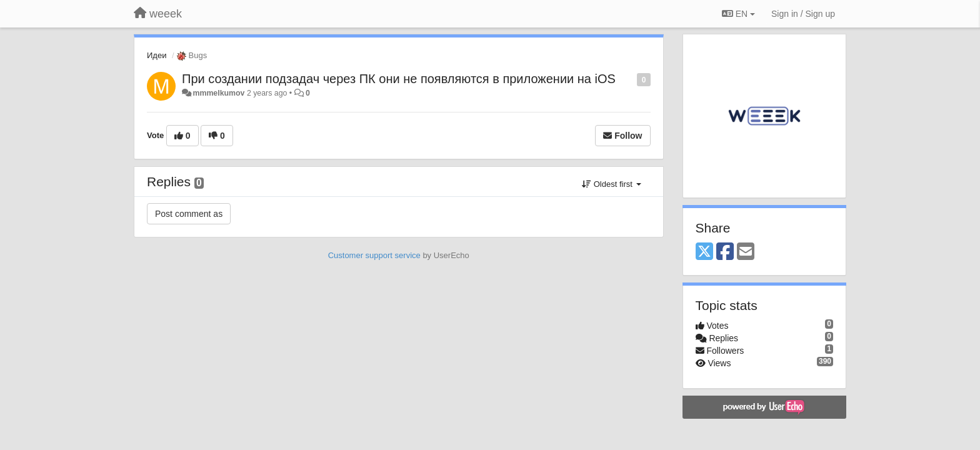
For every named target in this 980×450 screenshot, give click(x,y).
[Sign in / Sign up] (803, 14)
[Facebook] (725, 252)
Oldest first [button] (611, 184)
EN (738, 14)
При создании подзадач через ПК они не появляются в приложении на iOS (399, 79)
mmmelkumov (218, 93)
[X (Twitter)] (704, 252)
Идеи (157, 55)
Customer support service (374, 255)
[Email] (746, 252)
